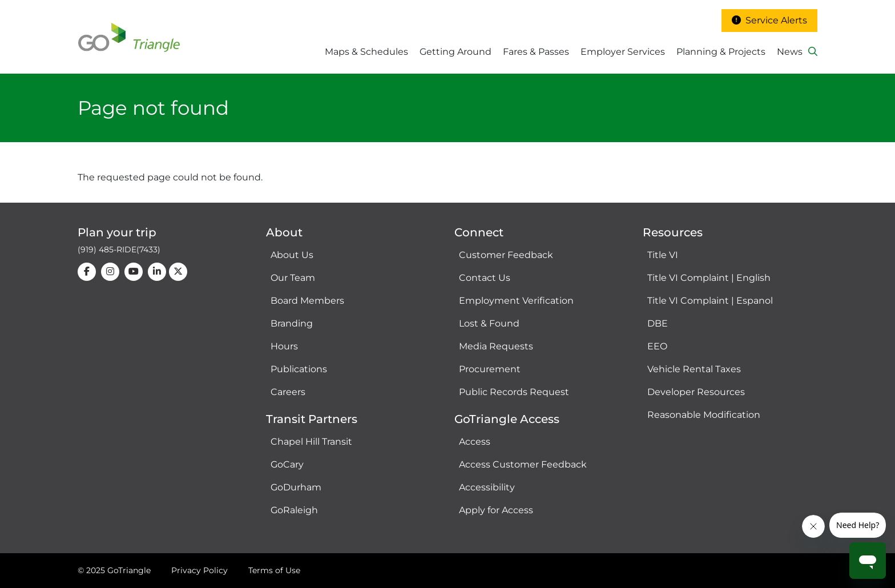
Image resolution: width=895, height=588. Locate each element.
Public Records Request (514, 392)
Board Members (307, 301)
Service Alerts (769, 20)
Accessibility (487, 487)
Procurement (490, 369)
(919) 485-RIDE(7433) (119, 249)
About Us (292, 255)
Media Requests (496, 346)
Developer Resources (696, 392)
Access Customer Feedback (523, 464)
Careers (288, 392)
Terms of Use (274, 570)
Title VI (663, 255)
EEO (657, 346)
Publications (299, 369)
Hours (284, 346)
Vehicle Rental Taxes (694, 369)
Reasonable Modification (704, 415)
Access (475, 442)
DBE (658, 323)
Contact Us (485, 278)
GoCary (287, 464)
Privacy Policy (199, 570)
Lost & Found (489, 323)
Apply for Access (496, 510)
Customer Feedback (506, 255)
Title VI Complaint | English (709, 278)
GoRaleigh (294, 510)
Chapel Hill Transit (311, 442)
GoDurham (296, 487)
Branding (292, 323)
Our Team (293, 278)
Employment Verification (516, 301)
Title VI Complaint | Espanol (710, 301)
